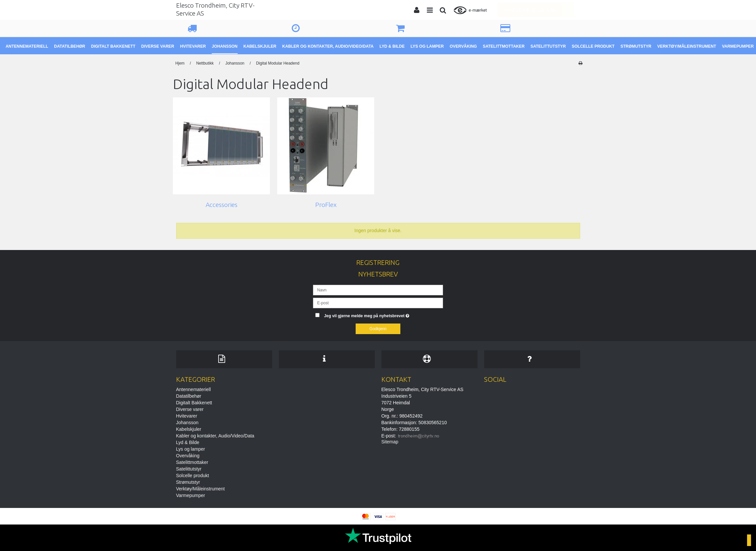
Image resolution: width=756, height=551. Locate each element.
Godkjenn (378, 329)
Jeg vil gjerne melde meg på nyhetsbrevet (384, 314)
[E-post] (378, 303)
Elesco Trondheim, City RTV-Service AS (215, 9)
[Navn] (378, 290)
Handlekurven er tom (539, 10)
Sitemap (390, 442)
